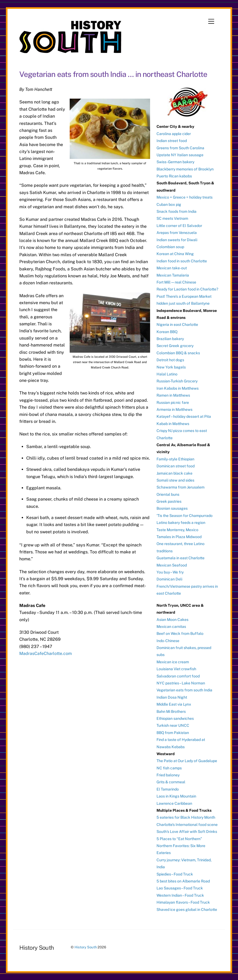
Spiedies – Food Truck (175, 874)
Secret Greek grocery (175, 346)
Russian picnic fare (173, 403)
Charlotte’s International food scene (187, 825)
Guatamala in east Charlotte (181, 558)
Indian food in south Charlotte (182, 261)
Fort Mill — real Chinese (176, 282)
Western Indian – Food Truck (180, 895)
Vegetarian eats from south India (184, 690)
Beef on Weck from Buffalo (180, 634)
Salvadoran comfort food (178, 676)
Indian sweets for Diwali (177, 240)
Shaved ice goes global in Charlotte (187, 910)
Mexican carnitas (171, 627)
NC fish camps (169, 768)
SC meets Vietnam (172, 218)
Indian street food (172, 141)
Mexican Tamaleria (173, 275)
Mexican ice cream (173, 662)
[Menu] (211, 22)
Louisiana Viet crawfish (176, 669)
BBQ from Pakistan (173, 733)
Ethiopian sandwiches (175, 718)
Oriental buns (168, 494)
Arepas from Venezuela (177, 233)
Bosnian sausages (172, 508)
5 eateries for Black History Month (186, 817)
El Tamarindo (168, 789)
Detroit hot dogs (170, 360)
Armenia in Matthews (174, 409)
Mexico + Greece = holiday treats (185, 197)
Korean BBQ (167, 332)
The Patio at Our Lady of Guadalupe (187, 761)
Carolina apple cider (174, 134)
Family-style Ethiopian (175, 459)
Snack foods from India (176, 211)
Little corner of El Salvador (179, 226)
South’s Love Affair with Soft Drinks (187, 832)
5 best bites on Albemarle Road (183, 881)
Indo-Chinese (168, 641)
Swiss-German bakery (175, 162)
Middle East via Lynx (174, 704)
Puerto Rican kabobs (174, 176)
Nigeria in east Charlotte (177, 325)
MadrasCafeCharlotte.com (46, 653)
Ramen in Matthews (173, 395)
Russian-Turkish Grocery (177, 381)
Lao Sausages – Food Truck (180, 888)
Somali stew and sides (175, 480)
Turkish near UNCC (173, 725)
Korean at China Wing (175, 254)
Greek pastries (169, 501)
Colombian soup (170, 247)
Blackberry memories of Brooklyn (185, 169)
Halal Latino (167, 374)
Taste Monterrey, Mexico (177, 530)
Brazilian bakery (170, 339)
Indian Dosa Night (172, 697)
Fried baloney (168, 775)
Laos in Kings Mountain (176, 796)
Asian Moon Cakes (172, 620)
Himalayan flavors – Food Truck (183, 902)
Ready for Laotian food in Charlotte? (187, 289)
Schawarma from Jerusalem (181, 487)
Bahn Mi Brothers (171, 711)
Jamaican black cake (174, 473)
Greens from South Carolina (180, 148)
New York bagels (171, 367)
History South (86, 947)
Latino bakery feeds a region (181, 523)
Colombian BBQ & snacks (178, 353)
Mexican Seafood (172, 565)
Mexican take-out (172, 268)
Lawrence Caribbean (174, 803)
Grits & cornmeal (171, 782)
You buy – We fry (170, 572)
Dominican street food (176, 466)
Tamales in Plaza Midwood (179, 537)
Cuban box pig (169, 204)
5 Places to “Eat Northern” (179, 839)
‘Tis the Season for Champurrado (185, 516)
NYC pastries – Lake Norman (181, 683)
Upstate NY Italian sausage (180, 155)
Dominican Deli (169, 579)
